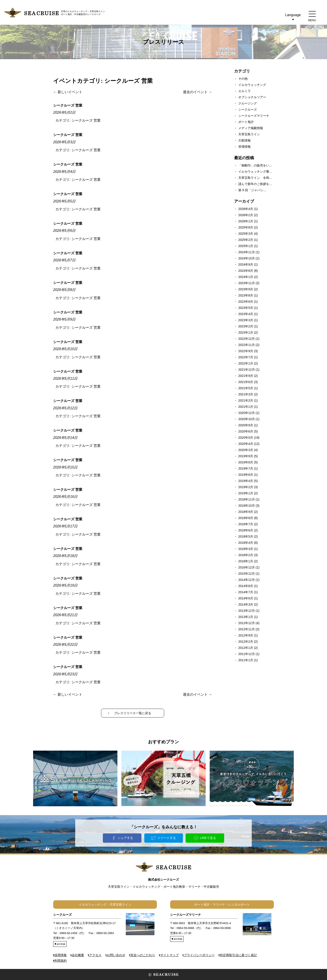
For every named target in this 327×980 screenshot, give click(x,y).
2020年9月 (246, 425)
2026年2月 (246, 215)
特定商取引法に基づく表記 (238, 955)
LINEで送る (208, 838)
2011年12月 (247, 654)
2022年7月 (246, 357)
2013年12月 (247, 611)
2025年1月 (246, 246)
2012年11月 (247, 629)
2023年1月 (246, 332)
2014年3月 (246, 604)
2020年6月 (246, 431)
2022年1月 (246, 363)
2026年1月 (246, 221)
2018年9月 (246, 512)
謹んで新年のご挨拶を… (255, 184)
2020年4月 (246, 444)
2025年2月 (246, 240)
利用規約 (60, 961)
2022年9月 (246, 351)
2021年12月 (247, 370)
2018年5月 (246, 536)
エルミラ (244, 91)
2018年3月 (246, 549)
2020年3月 (246, 450)
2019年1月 (246, 493)
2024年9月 (246, 264)
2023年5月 (246, 308)
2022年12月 (247, 339)
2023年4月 (246, 314)
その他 (243, 79)
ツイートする (167, 838)
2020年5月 (246, 438)
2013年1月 (246, 617)
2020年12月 (247, 413)
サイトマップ (169, 955)
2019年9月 (246, 456)
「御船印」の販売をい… (255, 165)
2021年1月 (246, 407)
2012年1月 (246, 648)
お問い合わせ (116, 955)
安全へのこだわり (143, 955)
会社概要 (78, 955)
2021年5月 (246, 388)
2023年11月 (247, 283)
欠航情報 (244, 140)
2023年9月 (246, 289)
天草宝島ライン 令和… (255, 178)
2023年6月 (246, 302)
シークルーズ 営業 (86, 120)
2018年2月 (246, 555)
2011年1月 (246, 660)
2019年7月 (246, 468)
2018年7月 (246, 524)
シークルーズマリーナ (254, 116)
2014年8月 (246, 586)
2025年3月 (246, 234)
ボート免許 (246, 122)
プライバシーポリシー (199, 955)
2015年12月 (247, 574)
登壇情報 (244, 147)
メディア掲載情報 (251, 128)
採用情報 (60, 955)
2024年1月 (246, 277)
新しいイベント (68, 92)
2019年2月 (246, 487)
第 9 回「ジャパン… (252, 190)
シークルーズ (248, 110)
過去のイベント (197, 92)
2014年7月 (246, 592)
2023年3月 (246, 320)
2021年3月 (246, 394)
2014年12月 (247, 580)
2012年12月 (247, 623)
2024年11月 (247, 252)
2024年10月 (247, 258)
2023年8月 (246, 295)
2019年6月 (246, 475)
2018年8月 (246, 518)
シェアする (125, 838)
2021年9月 (246, 376)
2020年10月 (247, 419)
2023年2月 (246, 326)
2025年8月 (246, 227)
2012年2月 (246, 642)
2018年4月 (246, 543)
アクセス (95, 955)
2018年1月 (246, 561)
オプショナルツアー (252, 97)
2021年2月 (246, 400)
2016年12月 (247, 567)
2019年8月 (246, 462)
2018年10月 (247, 506)
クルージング (248, 103)
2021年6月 (246, 382)
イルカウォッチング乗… (255, 172)
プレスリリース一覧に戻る (133, 713)
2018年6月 (246, 530)
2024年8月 (246, 271)
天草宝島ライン (249, 134)
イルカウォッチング (252, 85)
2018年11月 (247, 499)
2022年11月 (247, 345)
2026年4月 (246, 209)
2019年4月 (246, 481)
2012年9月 (246, 635)
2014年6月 (246, 598)
